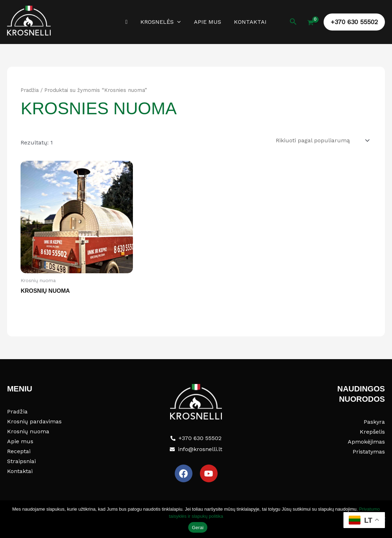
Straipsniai (21, 460)
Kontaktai (248, 22)
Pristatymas (369, 451)
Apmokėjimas (366, 441)
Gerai (198, 528)
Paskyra (374, 421)
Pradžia (30, 90)
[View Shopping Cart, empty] (310, 23)
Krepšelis (372, 431)
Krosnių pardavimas (34, 421)
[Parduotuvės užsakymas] (322, 140)
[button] (178, 22)
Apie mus (206, 22)
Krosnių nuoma (28, 431)
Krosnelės (162, 22)
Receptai (19, 451)
